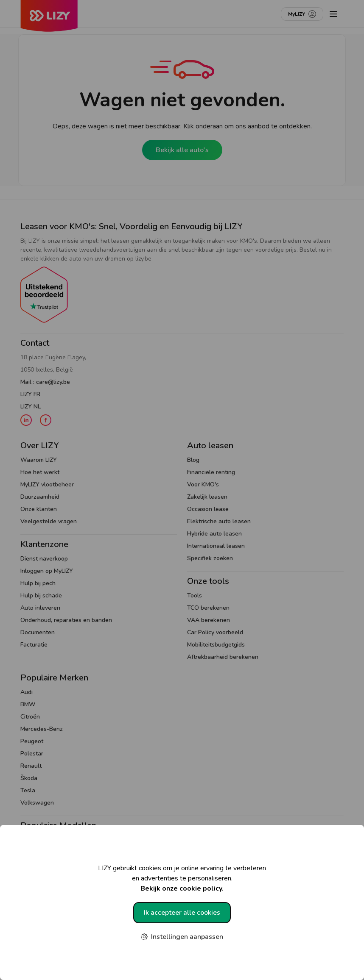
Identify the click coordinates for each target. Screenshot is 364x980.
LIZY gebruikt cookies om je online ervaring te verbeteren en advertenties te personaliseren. (182, 879)
